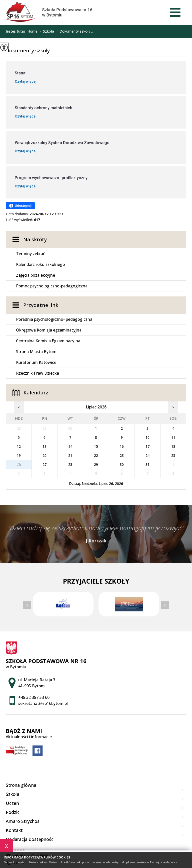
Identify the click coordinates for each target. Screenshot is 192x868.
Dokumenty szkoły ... (74, 32)
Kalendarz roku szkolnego (40, 264)
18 (173, 446)
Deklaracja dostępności (30, 839)
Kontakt (14, 830)
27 (44, 464)
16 (122, 446)
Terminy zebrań (31, 254)
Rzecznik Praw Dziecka (37, 373)
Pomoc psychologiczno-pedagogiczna (52, 286)
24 (147, 455)
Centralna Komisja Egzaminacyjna (48, 341)
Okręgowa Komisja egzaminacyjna (49, 330)
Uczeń (12, 803)
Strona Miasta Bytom (36, 352)
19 (19, 455)
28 (70, 464)
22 (96, 455)
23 (122, 455)
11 (173, 437)
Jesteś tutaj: (17, 31)
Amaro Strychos (23, 821)
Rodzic (13, 812)
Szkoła (46, 32)
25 (173, 455)
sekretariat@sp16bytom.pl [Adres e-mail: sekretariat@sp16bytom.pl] (43, 703)
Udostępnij (20, 206)
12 (19, 446)
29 (96, 464)
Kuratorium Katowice (36, 362)
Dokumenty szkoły (28, 51)
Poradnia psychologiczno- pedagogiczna (54, 319)
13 (44, 446)
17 (147, 446)
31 (147, 464)
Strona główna (21, 785)
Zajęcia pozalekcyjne (35, 275)
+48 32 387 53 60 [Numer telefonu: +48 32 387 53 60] (34, 697)
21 (70, 455)
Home (32, 31)
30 (122, 464)
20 (44, 455)
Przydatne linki (41, 305)
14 (70, 446)
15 (96, 446)
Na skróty (35, 239)
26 (19, 464)
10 (147, 437)
